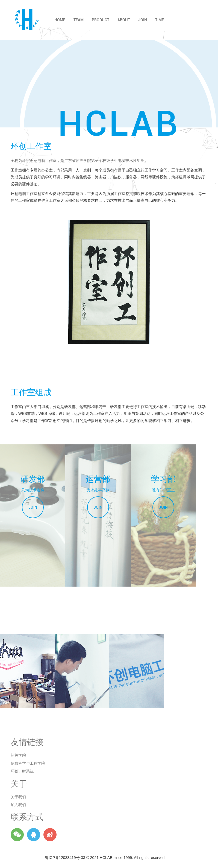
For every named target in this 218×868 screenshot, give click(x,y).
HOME (60, 20)
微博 (50, 835)
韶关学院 (18, 755)
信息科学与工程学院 (28, 763)
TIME (160, 20)
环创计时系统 (22, 771)
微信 (17, 835)
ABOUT (124, 20)
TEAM (79, 20)
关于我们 (18, 797)
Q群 (34, 835)
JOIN (143, 20)
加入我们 (18, 805)
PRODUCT (101, 20)
